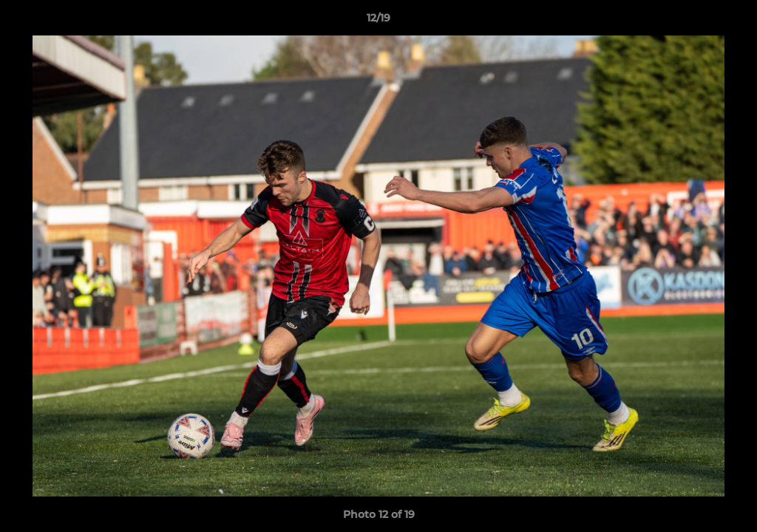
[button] (730, 21)
